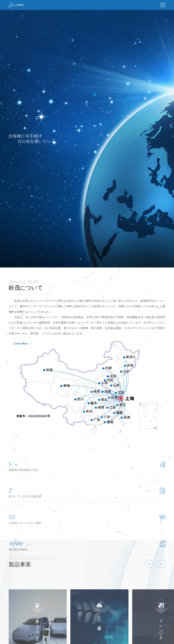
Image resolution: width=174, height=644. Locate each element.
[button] (150, 578)
